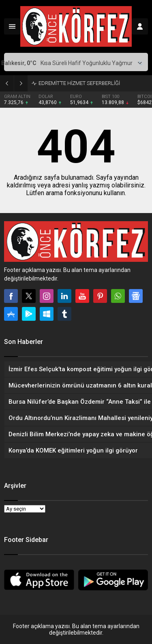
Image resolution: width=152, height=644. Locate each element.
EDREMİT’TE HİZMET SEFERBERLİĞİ (79, 83)
